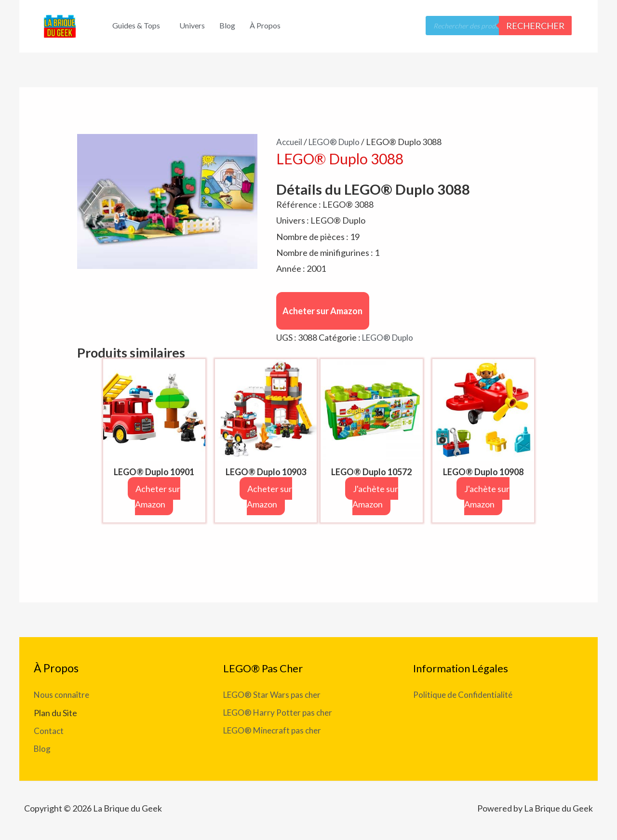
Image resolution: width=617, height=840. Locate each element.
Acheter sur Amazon (322, 311)
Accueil (290, 142)
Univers (192, 25)
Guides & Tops (136, 25)
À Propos (265, 25)
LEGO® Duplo (338, 142)
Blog (227, 25)
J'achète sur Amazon (381, 497)
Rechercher (535, 26)
